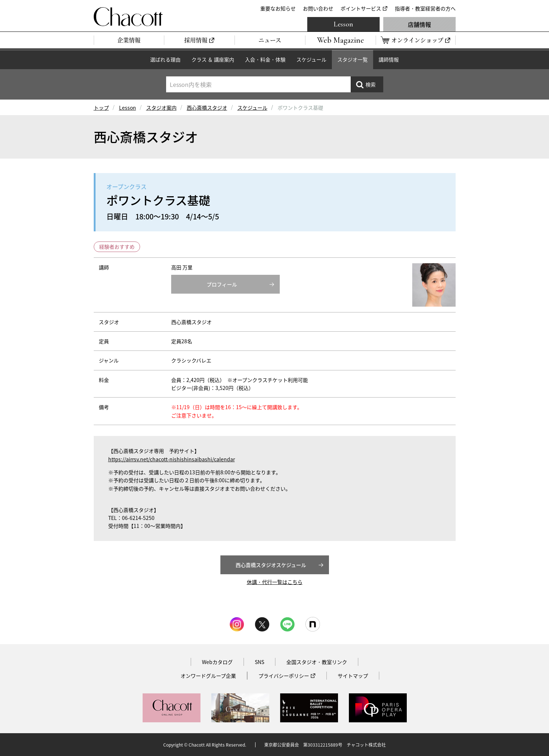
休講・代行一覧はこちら (275, 582)
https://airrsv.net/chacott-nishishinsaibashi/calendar (172, 459)
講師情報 (389, 59)
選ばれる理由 (165, 59)
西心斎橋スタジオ (207, 108)
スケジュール (311, 59)
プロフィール (222, 284)
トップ (101, 108)
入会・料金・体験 (265, 59)
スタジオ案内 (161, 108)
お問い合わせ (318, 8)
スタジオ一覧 (352, 59)
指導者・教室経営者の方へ (425, 8)
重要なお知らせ (278, 8)
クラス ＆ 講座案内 (213, 59)
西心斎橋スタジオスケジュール (271, 565)
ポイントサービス (361, 8)
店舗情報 (419, 24)
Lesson (343, 24)
